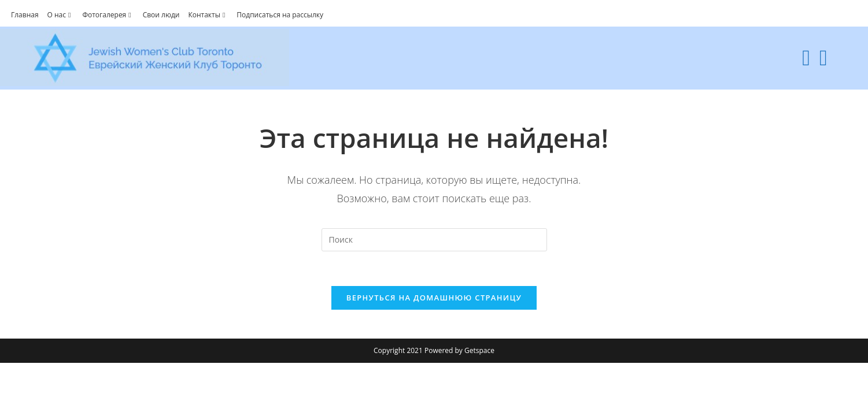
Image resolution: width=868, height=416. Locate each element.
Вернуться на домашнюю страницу (434, 298)
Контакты (208, 15)
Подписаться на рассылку (280, 15)
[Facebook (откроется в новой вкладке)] (806, 57)
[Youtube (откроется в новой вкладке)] (823, 57)
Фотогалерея (108, 15)
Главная (25, 15)
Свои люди (161, 15)
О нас (61, 15)
